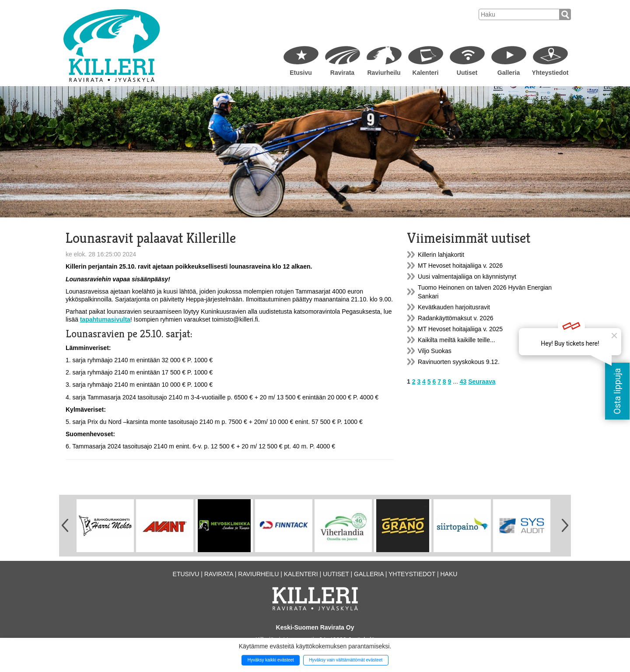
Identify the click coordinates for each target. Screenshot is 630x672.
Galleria (509, 73)
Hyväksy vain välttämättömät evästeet (346, 660)
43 (463, 381)
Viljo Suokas (435, 351)
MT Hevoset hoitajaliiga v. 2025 (460, 329)
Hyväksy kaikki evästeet (271, 660)
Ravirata (342, 73)
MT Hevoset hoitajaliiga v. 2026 (460, 266)
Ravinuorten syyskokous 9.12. (459, 362)
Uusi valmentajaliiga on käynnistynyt (467, 276)
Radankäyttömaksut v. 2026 (456, 318)
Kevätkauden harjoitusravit (454, 307)
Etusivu (301, 73)
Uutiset (467, 73)
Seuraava (482, 381)
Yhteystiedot (550, 73)
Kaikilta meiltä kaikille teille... (457, 340)
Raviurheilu (384, 73)
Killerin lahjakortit (441, 255)
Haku (449, 574)
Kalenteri (426, 73)
